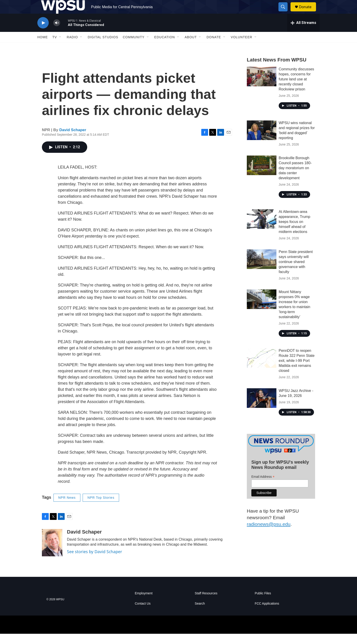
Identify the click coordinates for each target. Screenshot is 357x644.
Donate (308, 12)
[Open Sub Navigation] (60, 47)
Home (43, 47)
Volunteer (242, 47)
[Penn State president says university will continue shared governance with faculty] (262, 269)
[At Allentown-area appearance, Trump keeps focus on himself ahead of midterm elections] (262, 229)
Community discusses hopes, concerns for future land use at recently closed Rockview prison (296, 89)
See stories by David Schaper (94, 562)
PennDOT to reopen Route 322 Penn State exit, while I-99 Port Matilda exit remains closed (297, 371)
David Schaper (73, 140)
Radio (72, 47)
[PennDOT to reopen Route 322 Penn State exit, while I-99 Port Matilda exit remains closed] (262, 368)
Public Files (263, 604)
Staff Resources (206, 604)
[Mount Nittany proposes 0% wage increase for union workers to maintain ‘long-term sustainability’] (262, 309)
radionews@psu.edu (269, 534)
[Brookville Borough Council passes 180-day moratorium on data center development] (262, 176)
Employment (144, 604)
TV (55, 47)
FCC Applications (267, 614)
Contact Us (143, 614)
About (191, 47)
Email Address (263, 487)
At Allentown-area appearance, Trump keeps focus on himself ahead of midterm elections (295, 232)
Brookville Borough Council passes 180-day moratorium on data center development (295, 178)
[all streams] (303, 33)
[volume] (57, 33)
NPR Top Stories (101, 508)
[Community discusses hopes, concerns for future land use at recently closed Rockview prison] (262, 87)
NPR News (67, 508)
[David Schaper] (52, 553)
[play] (43, 33)
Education (165, 47)
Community (134, 47)
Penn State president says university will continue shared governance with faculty (296, 272)
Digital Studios (103, 47)
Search (200, 614)
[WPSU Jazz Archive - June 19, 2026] (262, 408)
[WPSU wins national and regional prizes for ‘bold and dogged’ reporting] (262, 141)
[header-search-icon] (285, 12)
